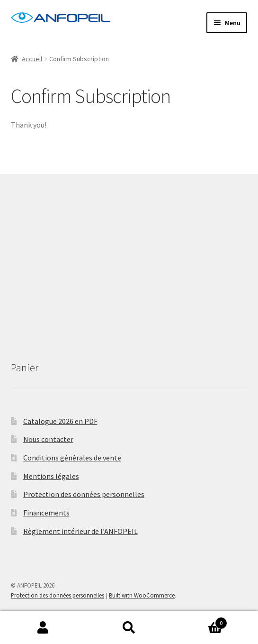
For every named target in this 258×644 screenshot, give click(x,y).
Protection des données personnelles (84, 494)
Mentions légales (51, 476)
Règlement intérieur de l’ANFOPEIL (80, 531)
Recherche (129, 628)
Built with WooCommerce (142, 595)
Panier (200, 621)
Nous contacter (48, 439)
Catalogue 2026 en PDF (60, 421)
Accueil (32, 59)
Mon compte (43, 628)
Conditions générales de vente (72, 458)
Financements (46, 513)
